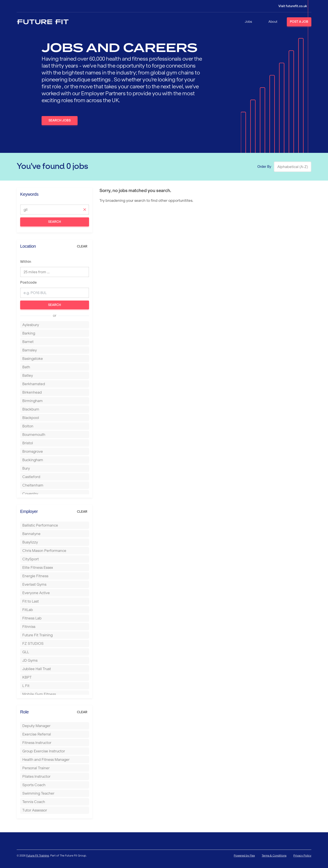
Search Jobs (60, 120)
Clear (82, 246)
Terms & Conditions (274, 856)
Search (55, 222)
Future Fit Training (38, 856)
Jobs (248, 22)
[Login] (290, 6)
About (273, 22)
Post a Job (299, 22)
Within (26, 262)
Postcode (28, 282)
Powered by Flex (244, 856)
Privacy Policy (302, 856)
